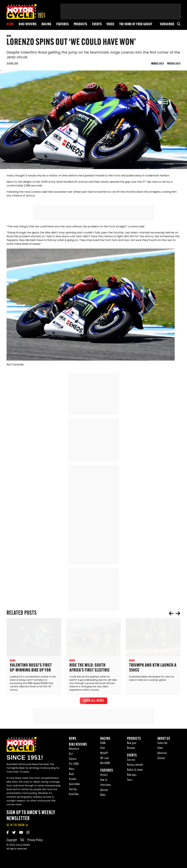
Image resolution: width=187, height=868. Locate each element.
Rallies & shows (135, 772)
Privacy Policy (35, 842)
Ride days (132, 777)
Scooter (73, 782)
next (178, 616)
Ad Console (15, 367)
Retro (72, 771)
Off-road (104, 760)
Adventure (74, 751)
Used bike (74, 797)
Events (97, 24)
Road (71, 776)
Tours (130, 782)
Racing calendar (135, 767)
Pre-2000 (74, 766)
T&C (22, 842)
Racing (46, 24)
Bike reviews (28, 24)
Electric (73, 761)
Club (103, 750)
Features (63, 24)
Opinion (104, 792)
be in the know (16, 827)
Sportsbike (74, 787)
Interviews (106, 787)
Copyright (12, 842)
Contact (161, 760)
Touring (73, 792)
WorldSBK (105, 766)
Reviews (131, 750)
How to (104, 782)
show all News (93, 703)
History (104, 777)
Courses (131, 762)
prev (171, 616)
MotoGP (104, 755)
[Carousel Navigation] (175, 616)
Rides (103, 797)
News (10, 24)
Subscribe (167, 24)
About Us (164, 741)
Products (81, 24)
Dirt (71, 756)
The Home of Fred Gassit (136, 24)
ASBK (103, 745)
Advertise (162, 755)
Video (110, 24)
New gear (132, 745)
